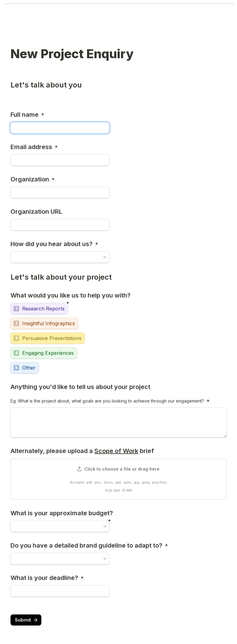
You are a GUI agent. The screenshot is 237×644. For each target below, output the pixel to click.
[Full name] (60, 128)
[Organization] (60, 192)
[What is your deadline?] (60, 591)
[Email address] (60, 160)
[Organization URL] (60, 225)
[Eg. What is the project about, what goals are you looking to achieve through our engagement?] (118, 423)
